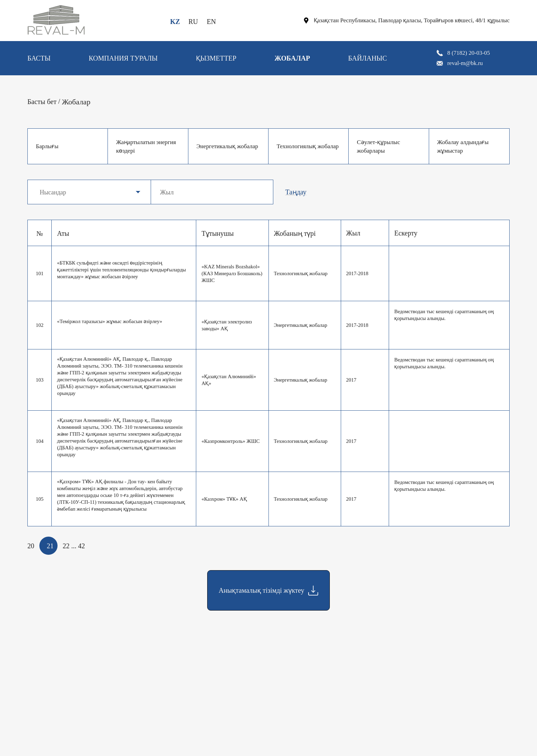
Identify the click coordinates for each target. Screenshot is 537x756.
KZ (175, 22)
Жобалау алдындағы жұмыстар (464, 146)
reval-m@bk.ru (465, 63)
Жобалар (292, 58)
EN (211, 22)
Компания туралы (123, 58)
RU (193, 22)
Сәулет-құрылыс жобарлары (379, 146)
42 (82, 546)
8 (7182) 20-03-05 (469, 53)
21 (50, 546)
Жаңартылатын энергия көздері (148, 146)
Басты (39, 58)
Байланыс (368, 58)
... (74, 546)
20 (31, 546)
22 (66, 546)
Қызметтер (216, 58)
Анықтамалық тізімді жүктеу (269, 591)
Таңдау (296, 192)
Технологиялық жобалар (298, 146)
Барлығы (48, 146)
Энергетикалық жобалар (217, 146)
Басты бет (42, 102)
